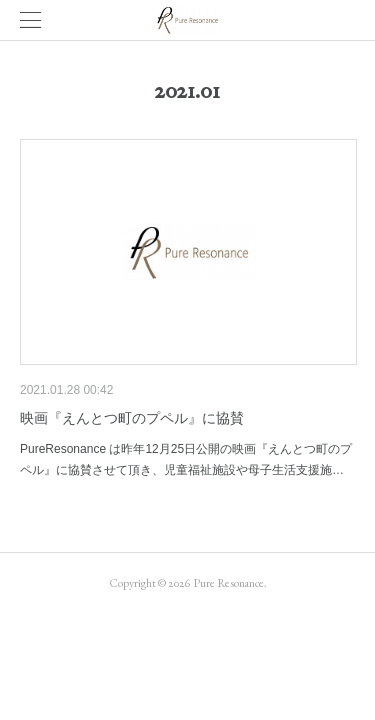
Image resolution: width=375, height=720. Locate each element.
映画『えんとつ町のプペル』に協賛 (132, 418)
